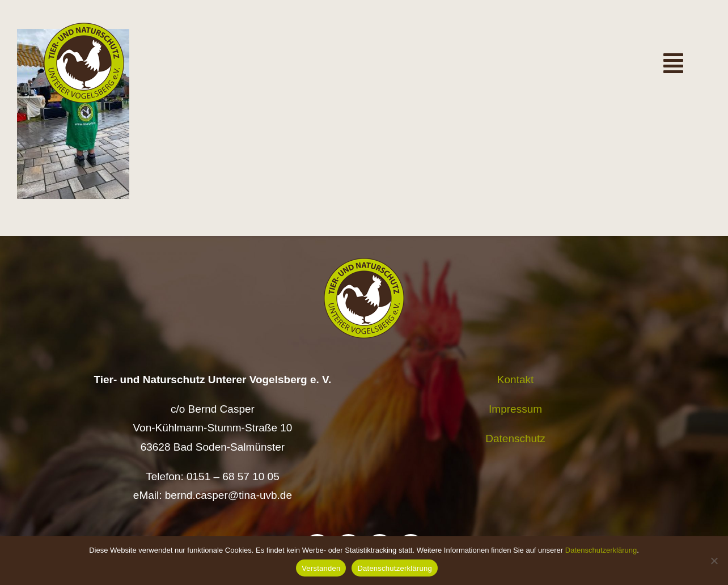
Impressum (515, 409)
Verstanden (321, 568)
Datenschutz (515, 438)
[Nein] (714, 561)
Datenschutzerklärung (601, 550)
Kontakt (515, 380)
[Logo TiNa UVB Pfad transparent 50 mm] (84, 28)
